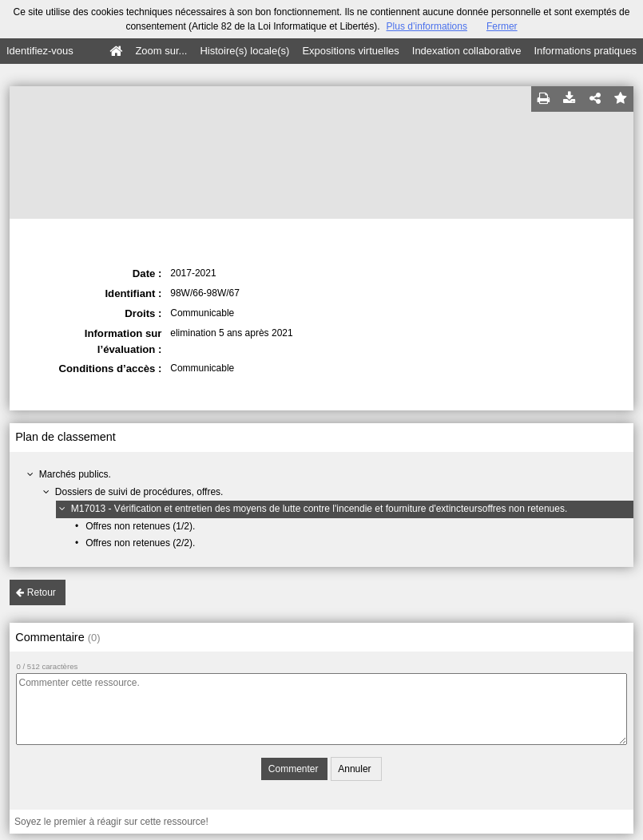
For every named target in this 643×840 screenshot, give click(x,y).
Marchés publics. (75, 474)
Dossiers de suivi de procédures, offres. (139, 492)
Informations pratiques (585, 51)
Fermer (502, 26)
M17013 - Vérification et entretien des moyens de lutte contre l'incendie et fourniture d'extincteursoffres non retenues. (319, 509)
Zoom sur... (161, 51)
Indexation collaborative (467, 51)
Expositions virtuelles (350, 51)
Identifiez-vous (40, 51)
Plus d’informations (427, 26)
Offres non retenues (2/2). (140, 543)
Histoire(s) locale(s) (244, 51)
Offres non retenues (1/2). (140, 526)
